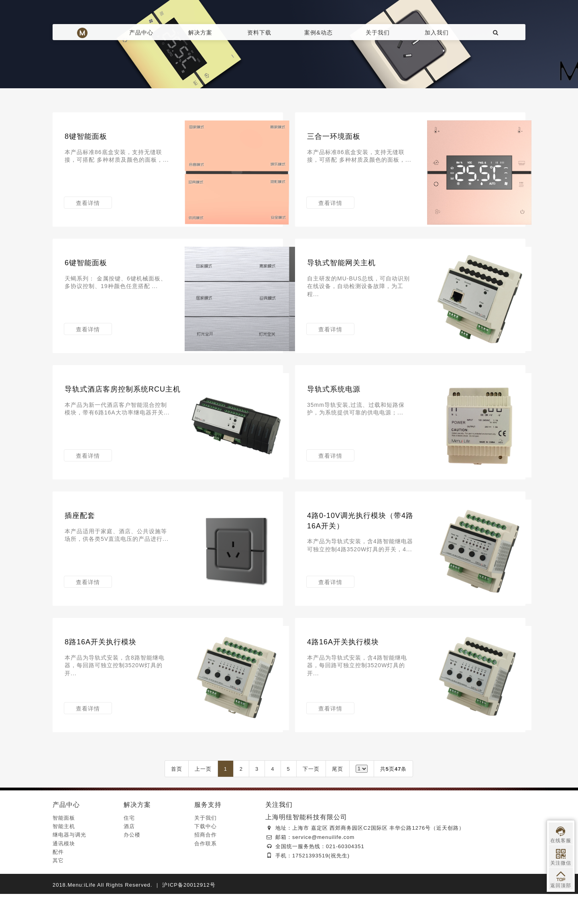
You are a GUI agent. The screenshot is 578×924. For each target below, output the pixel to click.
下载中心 (206, 856)
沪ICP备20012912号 (189, 915)
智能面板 (64, 848)
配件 (58, 882)
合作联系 (206, 874)
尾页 (338, 799)
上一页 (203, 799)
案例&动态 (319, 32)
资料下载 (259, 32)
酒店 (129, 856)
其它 (58, 890)
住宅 (129, 848)
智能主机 (64, 856)
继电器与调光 (69, 865)
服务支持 (208, 835)
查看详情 (89, 209)
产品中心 (141, 32)
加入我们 (437, 32)
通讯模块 (64, 874)
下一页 (311, 799)
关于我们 (378, 32)
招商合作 (206, 865)
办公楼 (132, 865)
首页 (177, 799)
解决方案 (200, 32)
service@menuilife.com (323, 867)
